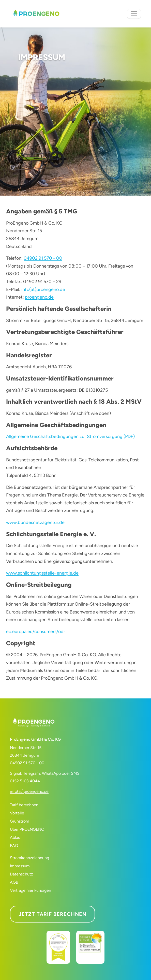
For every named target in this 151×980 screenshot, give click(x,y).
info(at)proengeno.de (43, 289)
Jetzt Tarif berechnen (52, 914)
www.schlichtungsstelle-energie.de (42, 573)
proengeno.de (39, 297)
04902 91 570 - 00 (43, 258)
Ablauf (16, 837)
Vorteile (17, 813)
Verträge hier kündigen (31, 890)
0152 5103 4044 (25, 781)
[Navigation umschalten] (134, 14)
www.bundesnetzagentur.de (35, 522)
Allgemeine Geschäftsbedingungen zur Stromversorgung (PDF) (70, 436)
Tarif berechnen (24, 805)
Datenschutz (21, 874)
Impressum (20, 866)
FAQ (14, 846)
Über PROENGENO (27, 829)
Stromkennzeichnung (29, 858)
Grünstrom (20, 821)
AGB (14, 882)
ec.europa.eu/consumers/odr (36, 632)
